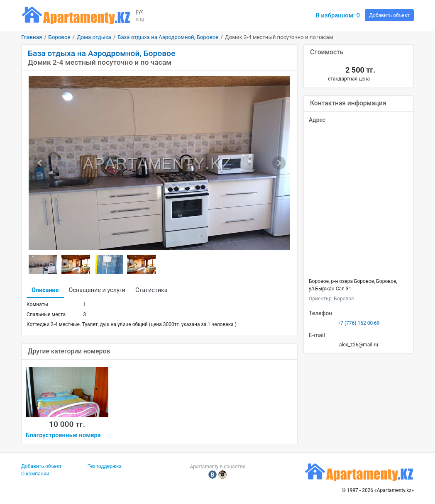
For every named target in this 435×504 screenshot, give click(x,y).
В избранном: (338, 15)
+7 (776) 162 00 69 (358, 323)
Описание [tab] (45, 290)
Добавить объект (389, 15)
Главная (32, 37)
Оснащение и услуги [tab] (97, 290)
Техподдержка (105, 466)
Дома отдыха (94, 37)
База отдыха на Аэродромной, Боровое (168, 37)
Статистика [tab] (151, 290)
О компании (35, 474)
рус (140, 12)
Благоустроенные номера (63, 435)
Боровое (60, 37)
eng (140, 19)
